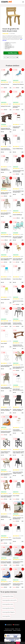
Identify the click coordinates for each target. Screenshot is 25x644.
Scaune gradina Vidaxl (8, 596)
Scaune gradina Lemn (8, 604)
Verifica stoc (15, 53)
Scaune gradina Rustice (8, 608)
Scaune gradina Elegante (8, 612)
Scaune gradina (6, 616)
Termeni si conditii (9, 629)
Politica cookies (17, 630)
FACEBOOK (8, 625)
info (10, 88)
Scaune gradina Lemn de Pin (9, 600)
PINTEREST (16, 625)
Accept (18, 643)
